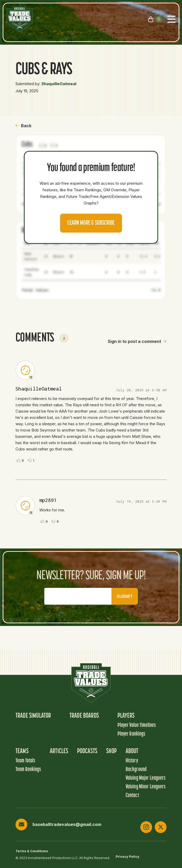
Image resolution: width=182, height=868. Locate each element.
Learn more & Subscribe (91, 223)
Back (23, 126)
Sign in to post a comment (137, 341)
